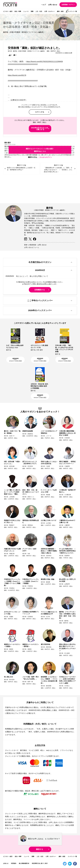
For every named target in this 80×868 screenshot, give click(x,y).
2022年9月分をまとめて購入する (40, 129)
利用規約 (14, 863)
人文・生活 (39, 11)
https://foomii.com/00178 (17, 75)
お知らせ (6, 863)
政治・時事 (18, 11)
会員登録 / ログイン (68, 5)
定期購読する (40, 290)
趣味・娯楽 (60, 11)
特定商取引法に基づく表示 (40, 863)
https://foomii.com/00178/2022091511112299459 (45, 62)
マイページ (28, 819)
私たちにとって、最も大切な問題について (32, 276)
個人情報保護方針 (24, 863)
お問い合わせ (53, 5)
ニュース (26, 11)
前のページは (22, 168)
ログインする (40, 112)
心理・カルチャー (50, 11)
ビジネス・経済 (8, 11)
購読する (40, 849)
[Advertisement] (40, 189)
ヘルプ (44, 5)
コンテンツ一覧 (72, 11)
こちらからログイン (45, 157)
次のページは (58, 169)
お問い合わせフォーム (32, 247)
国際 (32, 11)
